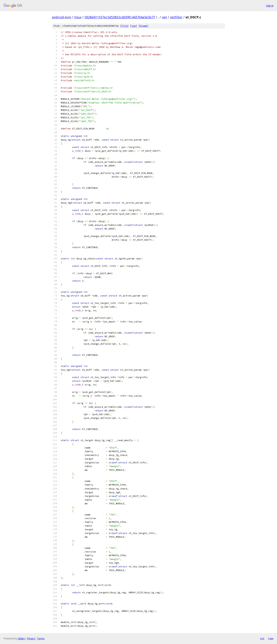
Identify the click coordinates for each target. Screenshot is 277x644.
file (124, 26)
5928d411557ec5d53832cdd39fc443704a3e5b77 (120, 17)
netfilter (176, 17)
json (271, 638)
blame (143, 26)
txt (262, 638)
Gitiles (21, 638)
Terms (41, 638)
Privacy (31, 638)
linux (78, 17)
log (134, 26)
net (164, 17)
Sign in (270, 6)
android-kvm (62, 17)
